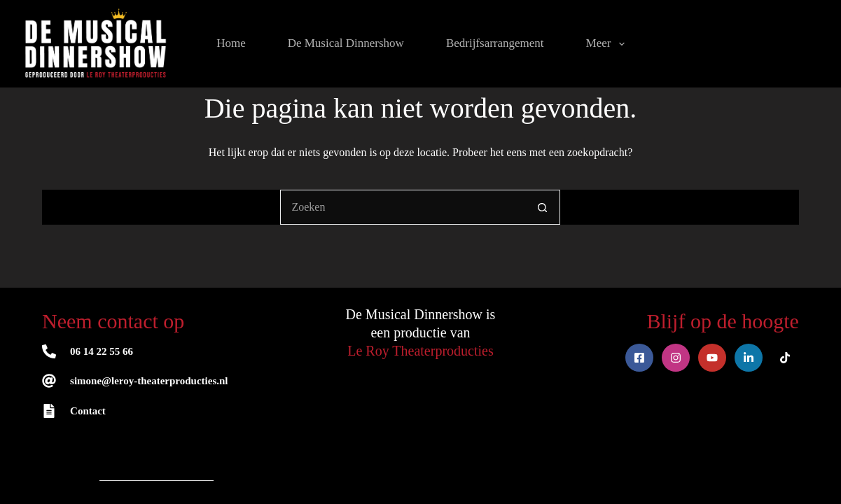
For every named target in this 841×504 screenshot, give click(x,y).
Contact (88, 411)
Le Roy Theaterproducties (420, 351)
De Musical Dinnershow (346, 43)
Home (231, 43)
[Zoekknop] (543, 207)
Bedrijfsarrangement (495, 43)
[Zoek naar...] (403, 207)
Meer (608, 44)
